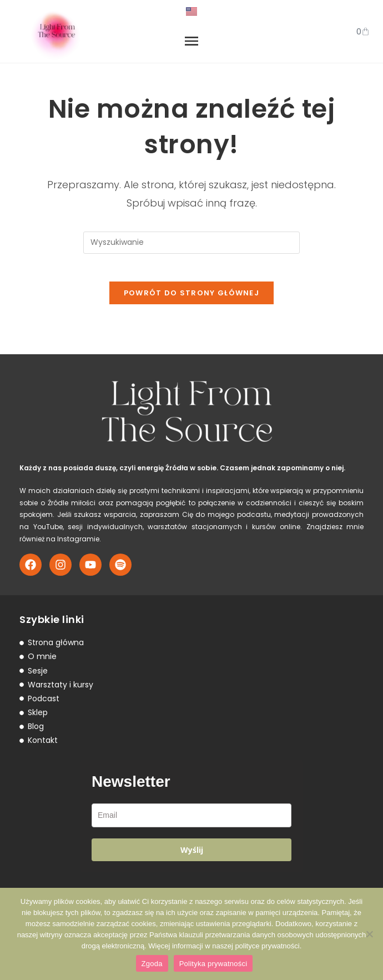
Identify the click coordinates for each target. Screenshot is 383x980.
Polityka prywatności (213, 964)
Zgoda (152, 964)
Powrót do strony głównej (191, 298)
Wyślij (192, 855)
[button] (191, 42)
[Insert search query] (191, 243)
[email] (191, 821)
